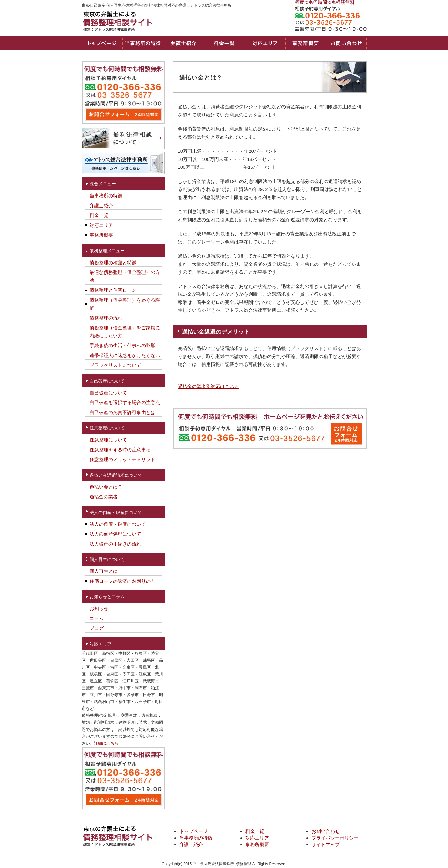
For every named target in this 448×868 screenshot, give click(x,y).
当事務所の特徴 (143, 43)
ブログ (97, 628)
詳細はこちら (106, 743)
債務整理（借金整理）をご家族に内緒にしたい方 (125, 332)
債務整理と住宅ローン (113, 290)
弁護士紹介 (101, 205)
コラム (97, 618)
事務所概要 (306, 43)
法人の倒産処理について (115, 534)
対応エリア (265, 43)
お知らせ (99, 608)
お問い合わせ (346, 43)
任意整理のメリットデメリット (122, 459)
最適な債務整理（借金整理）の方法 (125, 276)
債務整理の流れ (106, 318)
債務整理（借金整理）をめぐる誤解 (125, 304)
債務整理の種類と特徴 (113, 262)
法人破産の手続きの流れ (115, 544)
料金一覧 (224, 43)
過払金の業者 (104, 497)
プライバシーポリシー (335, 838)
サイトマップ (326, 844)
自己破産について (108, 393)
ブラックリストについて (115, 365)
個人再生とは (104, 571)
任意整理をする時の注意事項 (120, 450)
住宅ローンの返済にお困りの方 (122, 581)
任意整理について (108, 440)
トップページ (102, 43)
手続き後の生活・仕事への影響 (122, 345)
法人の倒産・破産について (118, 524)
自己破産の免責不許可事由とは (122, 412)
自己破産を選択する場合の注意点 (125, 402)
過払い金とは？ (106, 487)
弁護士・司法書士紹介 (183, 43)
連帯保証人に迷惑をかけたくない (125, 355)
